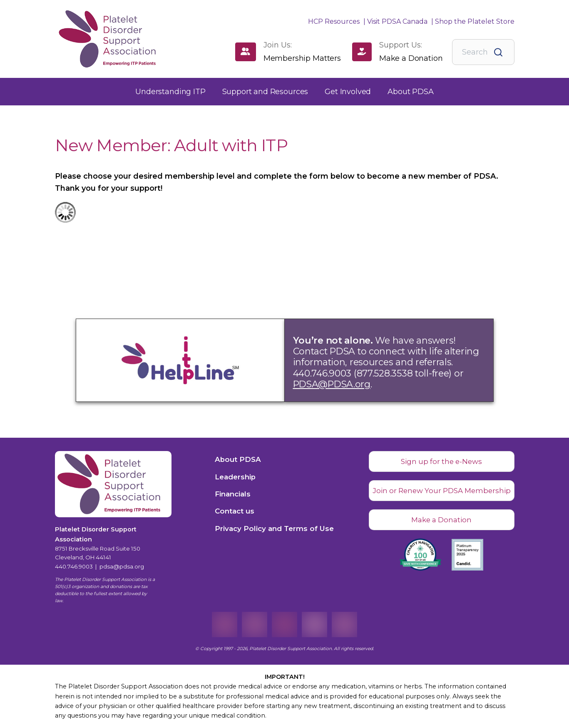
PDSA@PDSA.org (332, 384)
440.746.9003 (74, 566)
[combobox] (483, 52)
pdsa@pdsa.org (122, 566)
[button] (170, 92)
